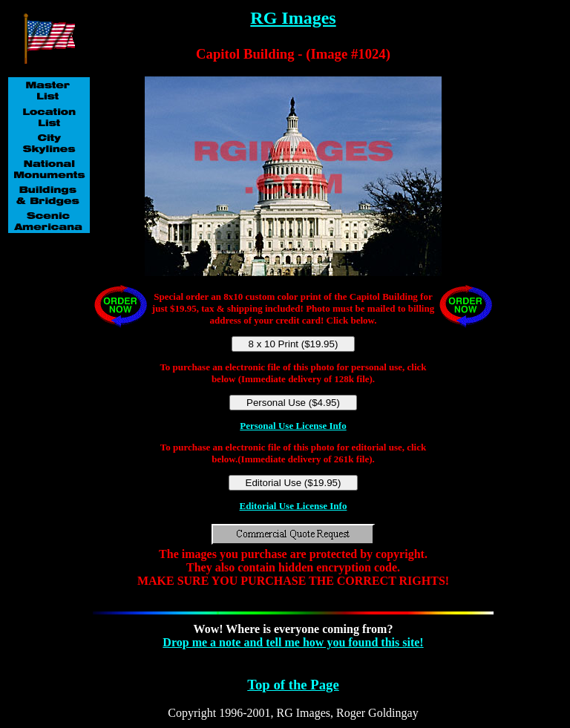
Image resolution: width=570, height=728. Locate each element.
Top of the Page (293, 685)
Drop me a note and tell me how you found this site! (293, 642)
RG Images (293, 18)
